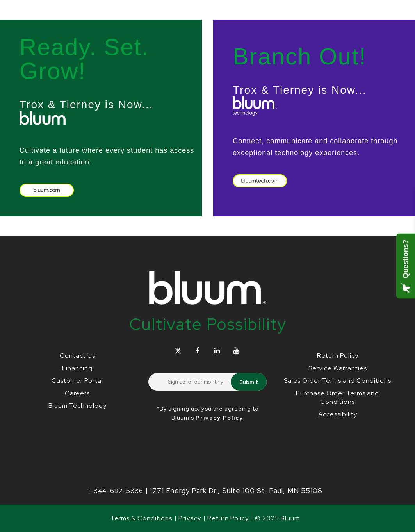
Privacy (190, 518)
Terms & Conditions (141, 518)
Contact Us (77, 356)
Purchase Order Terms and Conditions (338, 397)
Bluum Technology (77, 406)
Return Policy (338, 356)
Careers (77, 393)
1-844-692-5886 (116, 491)
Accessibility (338, 414)
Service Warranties (338, 368)
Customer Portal (77, 381)
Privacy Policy (219, 418)
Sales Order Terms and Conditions (338, 381)
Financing (77, 368)
